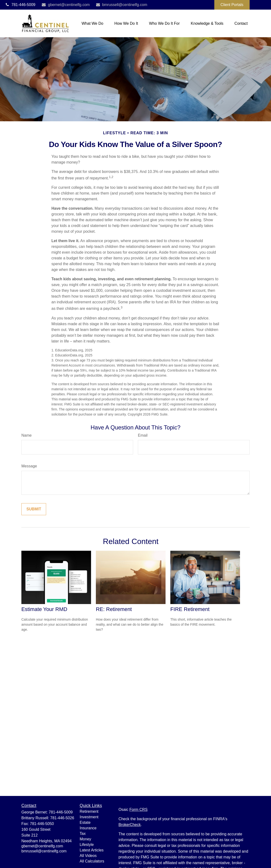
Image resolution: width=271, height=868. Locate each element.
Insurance (88, 828)
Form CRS (139, 810)
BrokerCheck (129, 825)
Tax (83, 834)
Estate (85, 822)
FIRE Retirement (190, 609)
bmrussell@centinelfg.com (121, 5)
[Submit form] (34, 509)
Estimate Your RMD (44, 609)
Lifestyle (87, 845)
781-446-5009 (20, 5)
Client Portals (232, 5)
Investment (89, 817)
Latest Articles (92, 850)
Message (29, 466)
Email (143, 435)
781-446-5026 (62, 818)
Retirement (89, 811)
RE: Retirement (114, 609)
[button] (92, 23)
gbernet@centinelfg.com (65, 5)
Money (86, 839)
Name (27, 435)
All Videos (88, 856)
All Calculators (92, 861)
